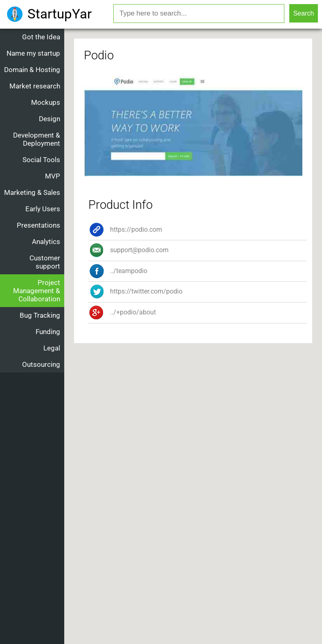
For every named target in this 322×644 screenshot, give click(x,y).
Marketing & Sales (32, 192)
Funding (48, 332)
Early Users (43, 209)
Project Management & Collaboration (37, 291)
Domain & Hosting (32, 70)
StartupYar (60, 14)
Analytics (46, 242)
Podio (99, 55)
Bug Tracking (40, 315)
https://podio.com (125, 229)
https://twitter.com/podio (135, 291)
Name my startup (33, 53)
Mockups (46, 102)
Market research (35, 86)
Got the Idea (41, 37)
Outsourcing (41, 364)
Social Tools (41, 160)
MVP (53, 176)
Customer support (45, 262)
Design (50, 119)
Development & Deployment (37, 139)
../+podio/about (122, 312)
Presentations (38, 225)
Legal (52, 348)
